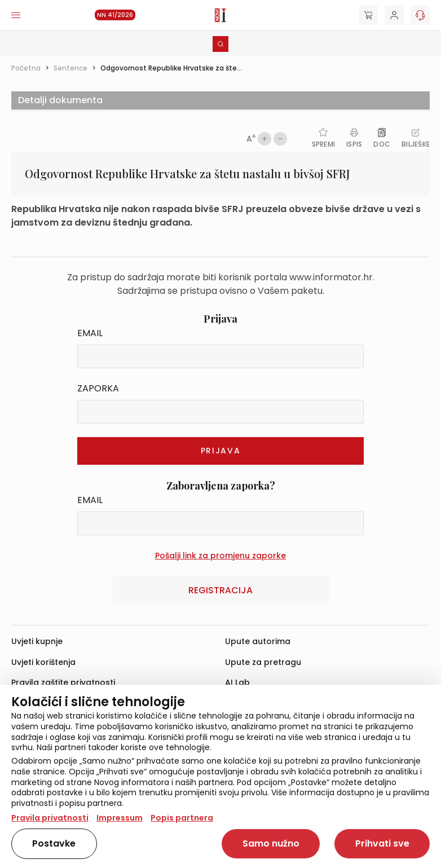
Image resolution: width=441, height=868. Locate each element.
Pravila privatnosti (50, 818)
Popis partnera (182, 818)
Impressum (120, 818)
